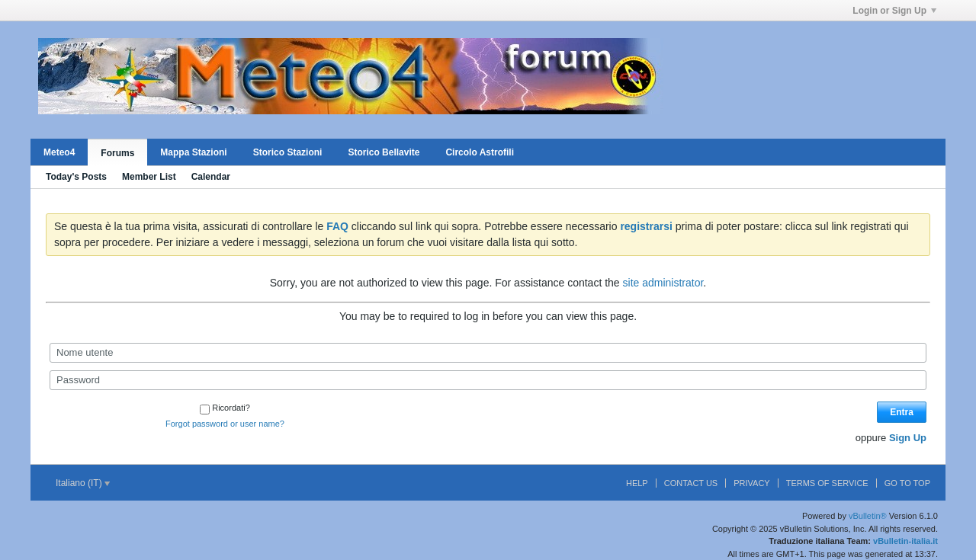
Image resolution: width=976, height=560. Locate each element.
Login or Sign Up (894, 11)
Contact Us (691, 483)
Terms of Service (827, 483)
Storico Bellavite (384, 152)
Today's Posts (76, 177)
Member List (149, 177)
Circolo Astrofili (480, 152)
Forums (117, 153)
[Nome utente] (488, 353)
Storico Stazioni (288, 152)
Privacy (751, 483)
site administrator (663, 283)
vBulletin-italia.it (905, 541)
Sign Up (908, 438)
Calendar (211, 177)
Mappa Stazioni (193, 152)
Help (637, 483)
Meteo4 (59, 152)
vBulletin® (868, 516)
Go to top (907, 483)
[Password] (488, 380)
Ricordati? (225, 408)
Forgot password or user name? (225, 424)
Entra (902, 412)
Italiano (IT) (83, 483)
